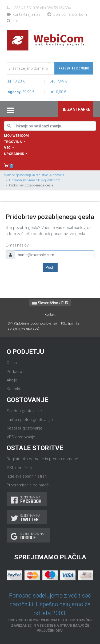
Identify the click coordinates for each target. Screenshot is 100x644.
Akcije (12, 380)
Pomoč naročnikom (67, 14)
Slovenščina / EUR (50, 303)
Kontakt (50, 315)
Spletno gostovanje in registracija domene (34, 175)
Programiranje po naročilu (30, 485)
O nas (12, 363)
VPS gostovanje (21, 437)
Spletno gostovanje (24, 411)
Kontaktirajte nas (24, 14)
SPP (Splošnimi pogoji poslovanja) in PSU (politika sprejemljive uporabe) (44, 326)
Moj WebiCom (16, 136)
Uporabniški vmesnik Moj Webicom (35, 180)
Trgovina (13, 142)
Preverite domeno (74, 68)
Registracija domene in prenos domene (42, 459)
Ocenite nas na (28, 536)
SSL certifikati (19, 468)
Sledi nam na (27, 500)
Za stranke (76, 109)
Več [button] (8, 148)
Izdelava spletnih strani (27, 476)
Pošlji (50, 267)
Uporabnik (14, 154)
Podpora (14, 372)
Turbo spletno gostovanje (30, 420)
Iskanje (15, 21)
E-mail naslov (17, 245)
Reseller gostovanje (25, 428)
